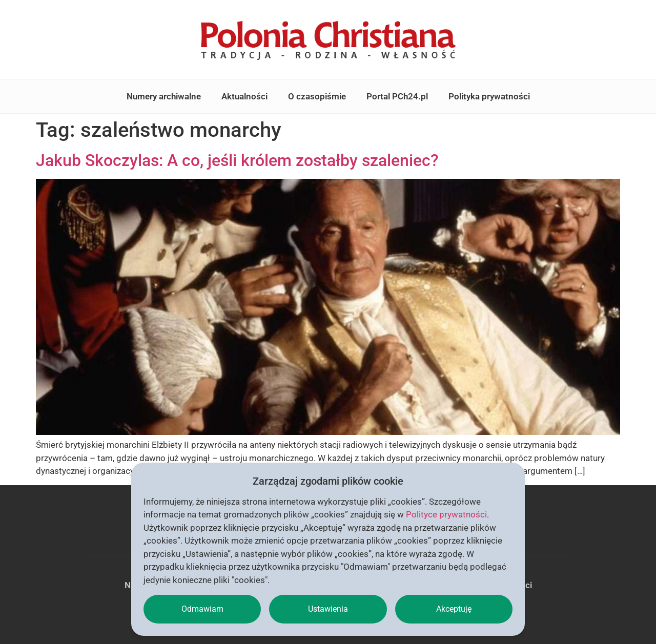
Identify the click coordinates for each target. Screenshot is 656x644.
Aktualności (244, 96)
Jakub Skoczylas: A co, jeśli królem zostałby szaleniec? (237, 160)
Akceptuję (454, 609)
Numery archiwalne (164, 96)
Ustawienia (328, 609)
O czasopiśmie (317, 96)
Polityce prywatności (446, 514)
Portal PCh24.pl (397, 96)
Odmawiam (202, 609)
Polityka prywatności (489, 96)
